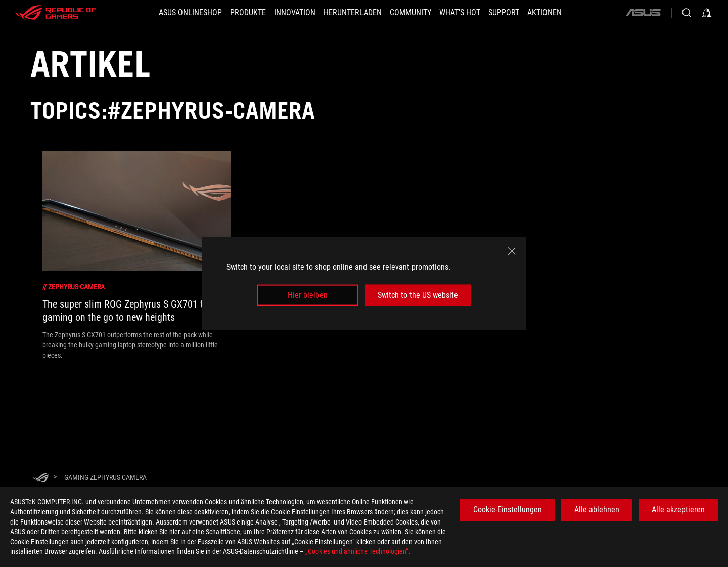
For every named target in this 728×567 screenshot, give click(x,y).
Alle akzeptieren (678, 510)
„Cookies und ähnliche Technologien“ (357, 551)
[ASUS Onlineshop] (190, 13)
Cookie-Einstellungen (508, 510)
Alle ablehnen (597, 510)
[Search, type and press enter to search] (687, 13)
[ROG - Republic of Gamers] (56, 13)
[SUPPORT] (504, 13)
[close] (512, 251)
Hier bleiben (308, 295)
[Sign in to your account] (707, 13)
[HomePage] (41, 478)
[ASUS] (643, 13)
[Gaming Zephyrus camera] (105, 477)
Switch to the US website (418, 295)
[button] (248, 13)
